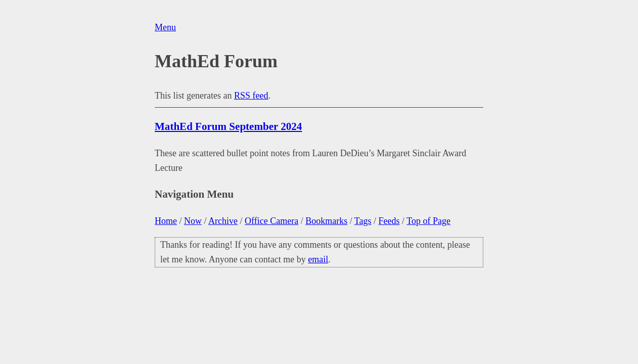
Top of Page (428, 221)
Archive (223, 221)
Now (193, 221)
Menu (165, 27)
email (318, 259)
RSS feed (251, 96)
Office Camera (271, 221)
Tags (363, 221)
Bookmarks (326, 221)
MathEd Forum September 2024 (228, 126)
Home (166, 221)
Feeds (389, 221)
